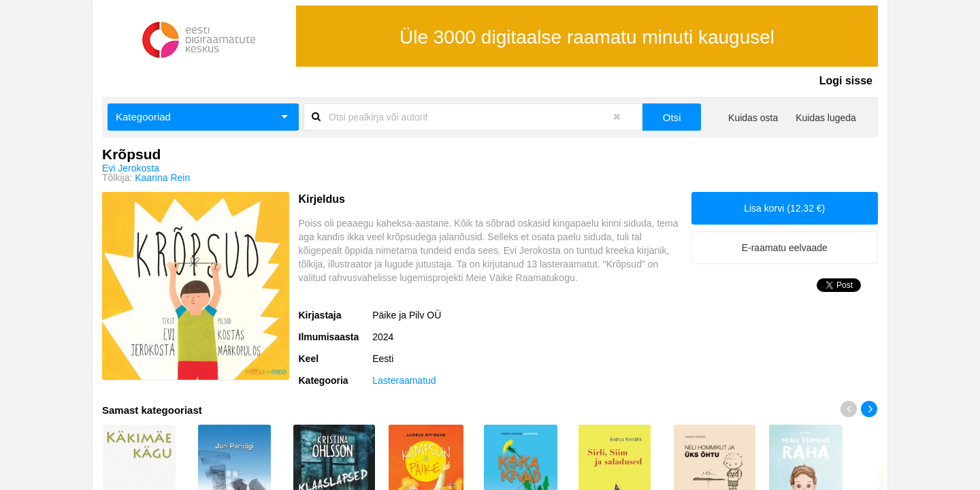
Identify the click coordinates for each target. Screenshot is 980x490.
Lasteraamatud (404, 380)
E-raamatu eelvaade (785, 248)
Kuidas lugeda (826, 118)
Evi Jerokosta (131, 168)
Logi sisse (846, 81)
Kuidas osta (753, 118)
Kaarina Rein (162, 178)
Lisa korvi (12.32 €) (784, 208)
